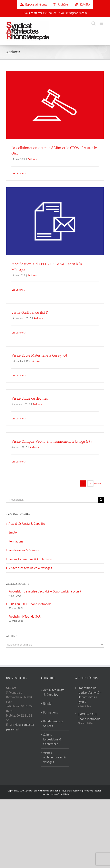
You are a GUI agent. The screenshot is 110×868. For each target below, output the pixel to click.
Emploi (13, 532)
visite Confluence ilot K (30, 312)
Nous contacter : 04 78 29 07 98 (44, 13)
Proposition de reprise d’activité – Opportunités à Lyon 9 (45, 591)
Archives (32, 159)
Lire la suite (17, 173)
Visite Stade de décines (30, 398)
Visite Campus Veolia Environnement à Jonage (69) (52, 441)
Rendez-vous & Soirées (24, 550)
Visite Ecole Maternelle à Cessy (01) (40, 355)
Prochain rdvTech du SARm (26, 616)
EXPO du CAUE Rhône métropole (30, 604)
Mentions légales (92, 791)
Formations (16, 541)
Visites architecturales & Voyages (30, 568)
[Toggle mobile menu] (102, 23)
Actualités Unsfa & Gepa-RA (27, 524)
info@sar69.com (76, 13)
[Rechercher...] (52, 500)
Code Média (63, 794)
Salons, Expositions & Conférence (30, 559)
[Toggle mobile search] (93, 23)
